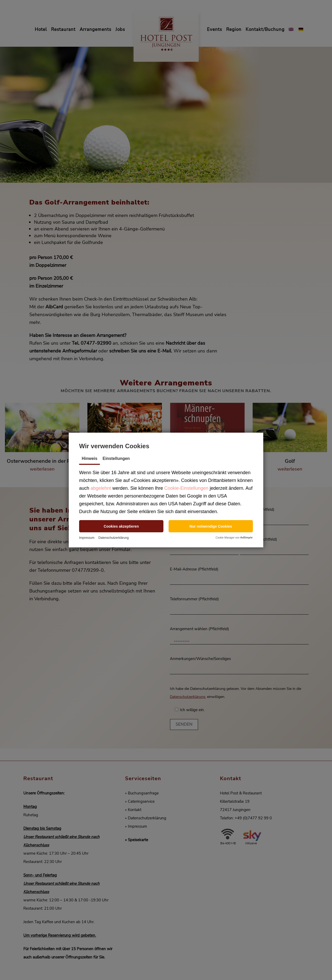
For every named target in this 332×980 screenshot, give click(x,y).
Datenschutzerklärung (113, 538)
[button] (121, 526)
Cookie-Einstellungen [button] (186, 488)
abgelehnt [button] (101, 488)
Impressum (87, 538)
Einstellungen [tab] (116, 458)
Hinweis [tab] (89, 458)
